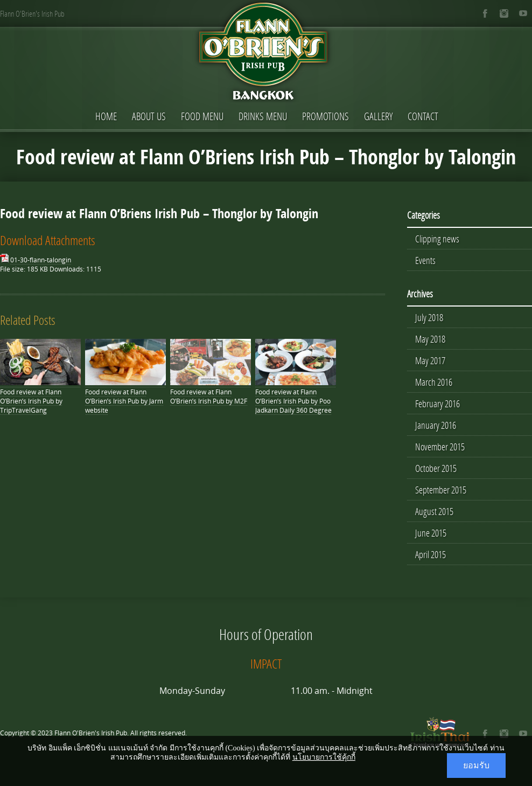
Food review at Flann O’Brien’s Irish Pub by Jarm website (124, 401)
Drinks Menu (263, 116)
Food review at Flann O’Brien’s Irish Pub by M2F (209, 397)
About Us (149, 116)
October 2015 (436, 468)
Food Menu (202, 116)
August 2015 (434, 511)
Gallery (378, 116)
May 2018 (430, 339)
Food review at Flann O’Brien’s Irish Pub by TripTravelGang (31, 401)
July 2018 (429, 317)
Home (106, 116)
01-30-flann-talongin (41, 260)
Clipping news (437, 239)
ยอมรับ (476, 765)
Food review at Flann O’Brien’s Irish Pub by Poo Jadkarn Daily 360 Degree (293, 401)
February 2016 (437, 404)
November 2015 (440, 447)
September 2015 (441, 490)
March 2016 (434, 382)
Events (425, 260)
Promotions (325, 116)
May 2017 (430, 360)
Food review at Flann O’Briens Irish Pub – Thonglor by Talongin (159, 213)
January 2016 (436, 425)
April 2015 (430, 554)
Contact (423, 116)
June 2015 (431, 533)
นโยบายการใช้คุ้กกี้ (324, 757)
